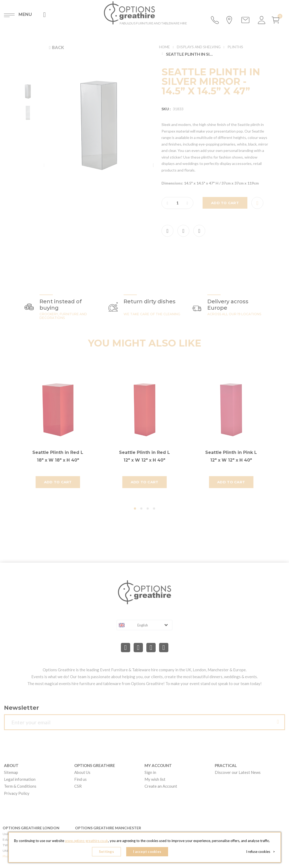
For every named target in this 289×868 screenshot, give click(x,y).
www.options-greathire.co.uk (86, 842)
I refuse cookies (262, 852)
